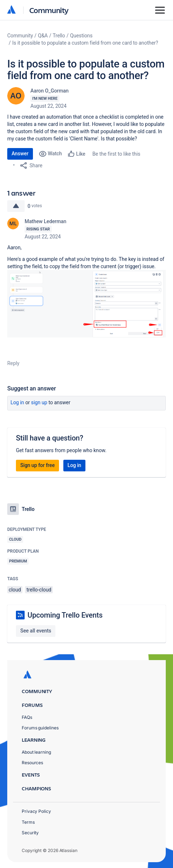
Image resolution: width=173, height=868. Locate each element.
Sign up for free (37, 465)
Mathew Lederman (45, 221)
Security (30, 833)
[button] (86, 304)
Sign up (39, 402)
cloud (15, 590)
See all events (36, 631)
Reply (13, 363)
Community (49, 10)
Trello (59, 36)
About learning (36, 752)
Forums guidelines (40, 728)
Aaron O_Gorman (50, 91)
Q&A (43, 36)
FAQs (27, 717)
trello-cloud (39, 590)
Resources (32, 763)
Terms (28, 822)
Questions (81, 36)
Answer (20, 153)
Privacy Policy (36, 811)
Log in (17, 402)
